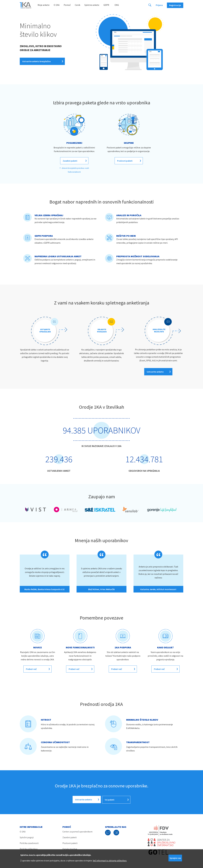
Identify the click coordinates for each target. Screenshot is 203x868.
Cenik (78, 5)
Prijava (159, 5)
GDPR (106, 5)
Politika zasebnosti (29, 843)
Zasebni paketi (70, 837)
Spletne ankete (92, 5)
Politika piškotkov (29, 848)
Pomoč (67, 5)
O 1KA (57, 5)
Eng (117, 5)
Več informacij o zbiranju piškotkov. (110, 861)
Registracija (175, 5)
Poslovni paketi (70, 843)
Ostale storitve (70, 848)
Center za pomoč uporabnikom (77, 831)
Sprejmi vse (175, 858)
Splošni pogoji (27, 837)
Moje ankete (44, 5)
